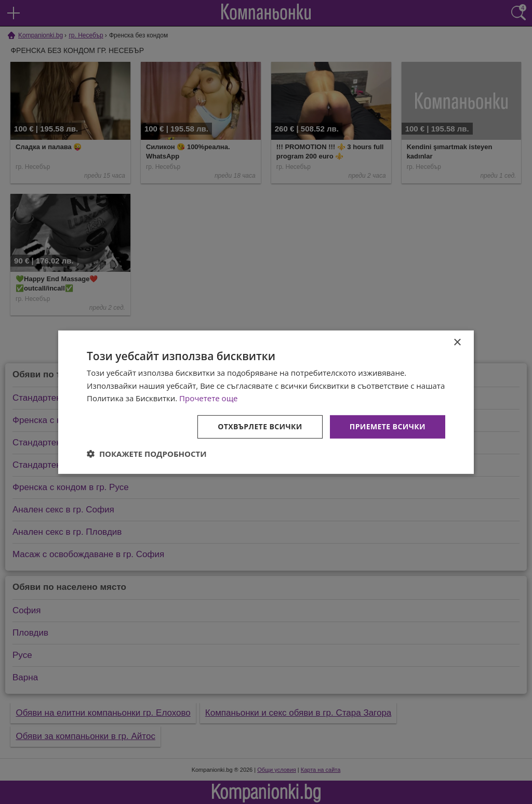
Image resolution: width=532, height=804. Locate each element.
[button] (147, 454)
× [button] (457, 342)
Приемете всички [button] (388, 426)
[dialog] (266, 402)
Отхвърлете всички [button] (260, 426)
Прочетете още (208, 398)
